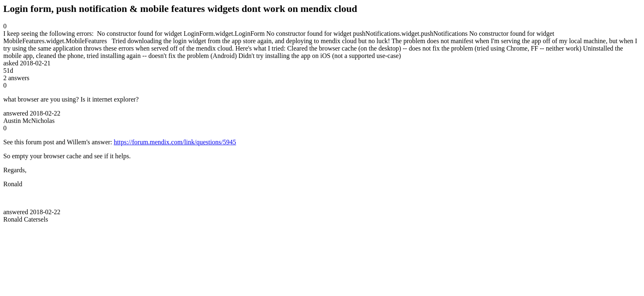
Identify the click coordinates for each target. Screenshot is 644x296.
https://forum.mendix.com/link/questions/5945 (175, 142)
